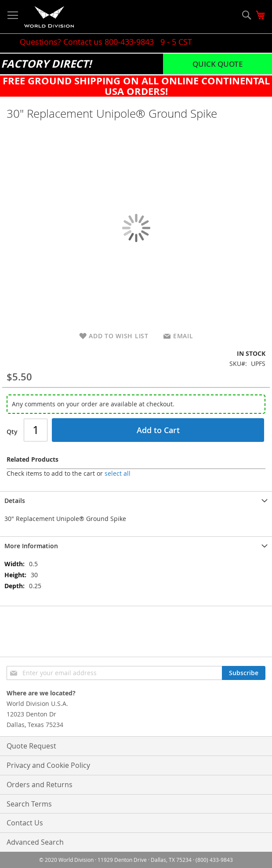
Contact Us (25, 823)
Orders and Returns (40, 785)
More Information (31, 546)
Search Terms (29, 804)
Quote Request (31, 746)
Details (15, 501)
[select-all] (118, 474)
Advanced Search (35, 842)
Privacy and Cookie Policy (48, 765)
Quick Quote (218, 64)
